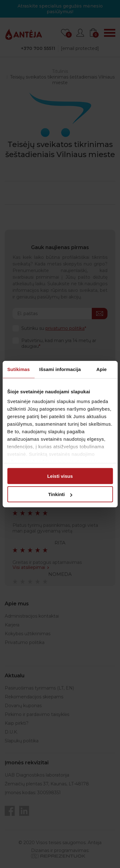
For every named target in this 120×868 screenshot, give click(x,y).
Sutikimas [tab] (18, 369)
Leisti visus (60, 476)
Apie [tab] (101, 369)
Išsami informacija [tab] (60, 369)
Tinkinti (60, 494)
